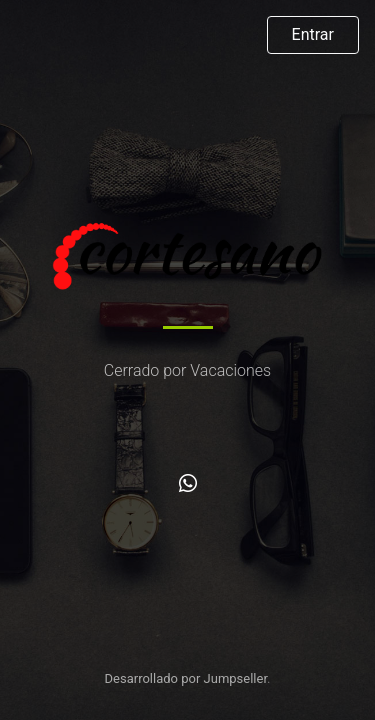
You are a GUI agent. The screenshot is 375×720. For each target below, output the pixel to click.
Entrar (313, 34)
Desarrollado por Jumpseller (186, 678)
